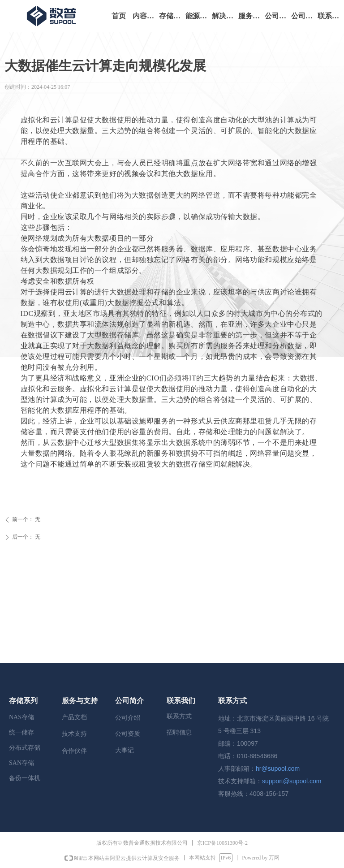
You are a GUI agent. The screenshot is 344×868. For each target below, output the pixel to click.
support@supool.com (292, 781)
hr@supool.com (278, 769)
